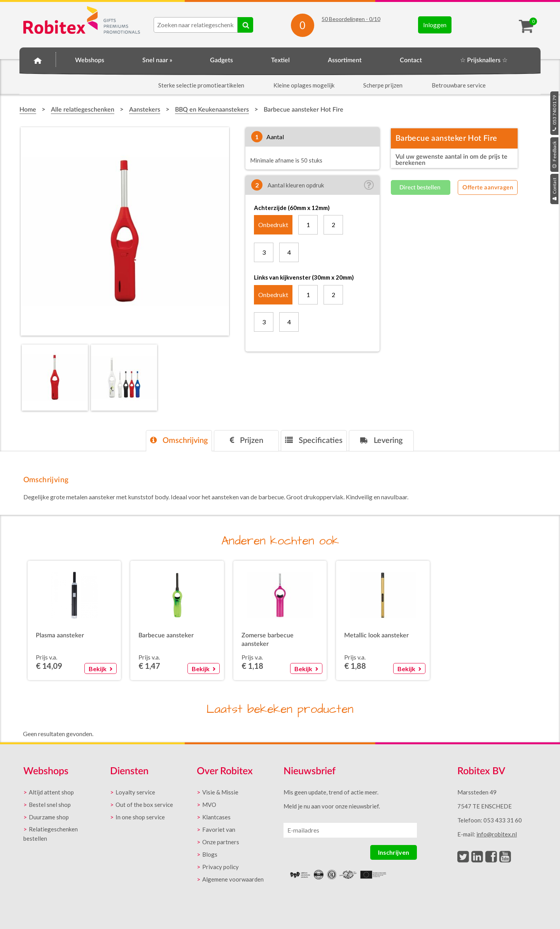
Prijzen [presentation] (247, 440)
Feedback (554, 155)
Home (38, 59)
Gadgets (221, 60)
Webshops (90, 60)
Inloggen (435, 25)
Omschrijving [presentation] (179, 440)
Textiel (280, 60)
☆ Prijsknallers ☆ (484, 60)
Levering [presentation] (381, 440)
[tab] (179, 441)
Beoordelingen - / (351, 19)
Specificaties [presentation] (314, 440)
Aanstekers (145, 110)
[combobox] (196, 25)
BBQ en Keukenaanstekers (212, 110)
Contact (554, 189)
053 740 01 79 (554, 113)
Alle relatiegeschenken (83, 110)
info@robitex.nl (497, 834)
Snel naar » (157, 60)
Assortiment (345, 60)
